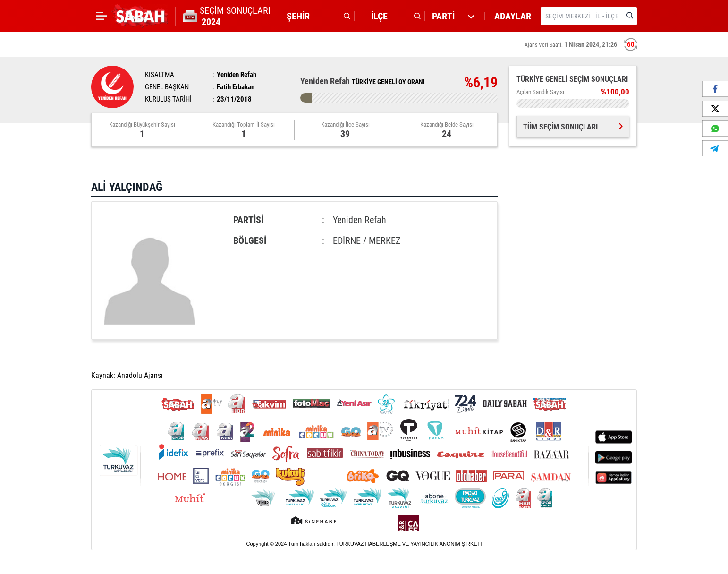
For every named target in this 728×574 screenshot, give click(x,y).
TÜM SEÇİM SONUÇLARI (573, 127)
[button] (316, 16)
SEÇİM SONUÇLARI (235, 16)
